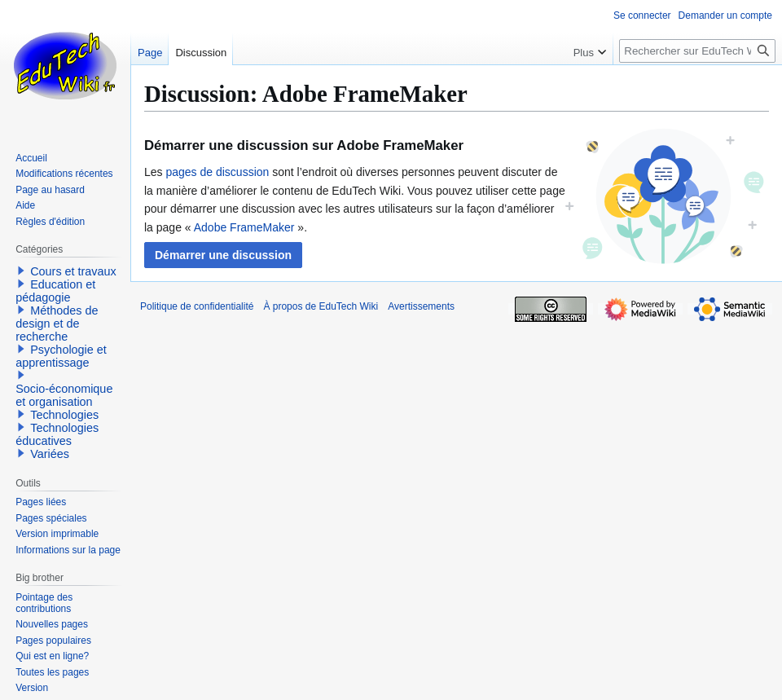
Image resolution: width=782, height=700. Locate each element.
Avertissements (421, 306)
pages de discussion (217, 172)
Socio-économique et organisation (64, 395)
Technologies (64, 415)
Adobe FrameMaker (244, 227)
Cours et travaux (73, 271)
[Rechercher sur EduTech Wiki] (697, 51)
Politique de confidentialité (197, 306)
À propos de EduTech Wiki (321, 306)
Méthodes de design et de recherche (57, 324)
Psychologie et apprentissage (61, 356)
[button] (223, 255)
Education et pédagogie (55, 291)
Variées (50, 454)
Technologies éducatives (57, 434)
